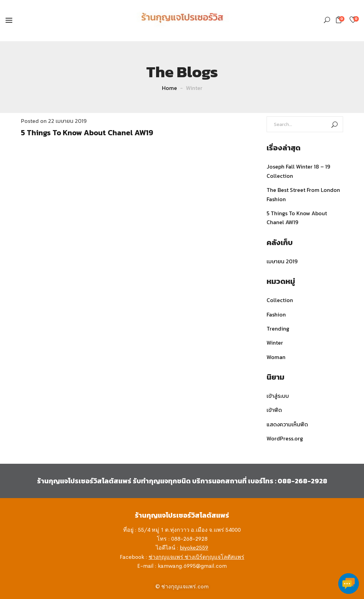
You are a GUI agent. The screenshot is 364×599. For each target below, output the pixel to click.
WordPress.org (285, 438)
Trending (278, 329)
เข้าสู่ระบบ (278, 396)
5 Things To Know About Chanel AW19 (87, 133)
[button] (340, 20)
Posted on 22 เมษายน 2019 (54, 121)
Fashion (276, 314)
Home (169, 88)
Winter (275, 343)
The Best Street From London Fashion (303, 194)
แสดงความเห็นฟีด (287, 424)
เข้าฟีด (274, 410)
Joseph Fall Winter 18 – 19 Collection (298, 171)
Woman (276, 357)
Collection (280, 300)
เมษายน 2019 (282, 261)
